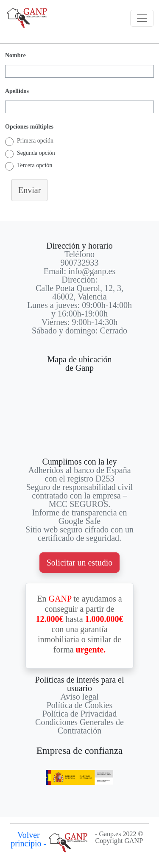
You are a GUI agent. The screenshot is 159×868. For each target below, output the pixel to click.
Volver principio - (28, 839)
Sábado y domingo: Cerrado (79, 330)
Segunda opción (36, 153)
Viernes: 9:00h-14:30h (79, 322)
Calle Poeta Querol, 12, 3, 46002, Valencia (79, 292)
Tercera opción (35, 165)
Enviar (29, 190)
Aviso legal (79, 697)
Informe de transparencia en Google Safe (80, 517)
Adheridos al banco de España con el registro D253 (79, 474)
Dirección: (79, 280)
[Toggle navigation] (142, 18)
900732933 (80, 263)
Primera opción (35, 141)
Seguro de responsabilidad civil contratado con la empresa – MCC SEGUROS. (80, 496)
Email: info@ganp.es (80, 271)
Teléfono (79, 254)
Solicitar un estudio (80, 563)
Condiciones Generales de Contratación (79, 726)
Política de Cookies (80, 705)
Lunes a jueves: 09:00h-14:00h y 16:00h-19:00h (79, 309)
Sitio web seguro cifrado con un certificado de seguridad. (79, 534)
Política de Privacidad (80, 714)
